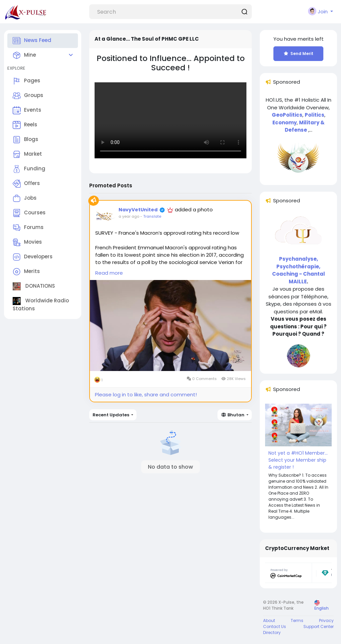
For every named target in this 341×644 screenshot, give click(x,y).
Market (27, 154)
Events (27, 110)
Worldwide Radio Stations (41, 304)
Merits (26, 272)
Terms (297, 620)
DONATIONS (34, 286)
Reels (25, 125)
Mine (24, 55)
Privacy (326, 620)
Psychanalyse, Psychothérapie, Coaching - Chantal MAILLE (299, 270)
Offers (26, 184)
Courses (29, 213)
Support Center (319, 626)
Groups (28, 96)
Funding (29, 169)
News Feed (32, 41)
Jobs (25, 198)
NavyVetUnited (138, 210)
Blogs (25, 140)
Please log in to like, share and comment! (146, 394)
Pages (26, 81)
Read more (109, 273)
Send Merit (299, 53)
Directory (272, 632)
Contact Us (275, 626)
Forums (28, 228)
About (269, 620)
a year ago (129, 216)
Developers (33, 257)
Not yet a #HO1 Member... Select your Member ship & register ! (298, 460)
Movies (27, 242)
